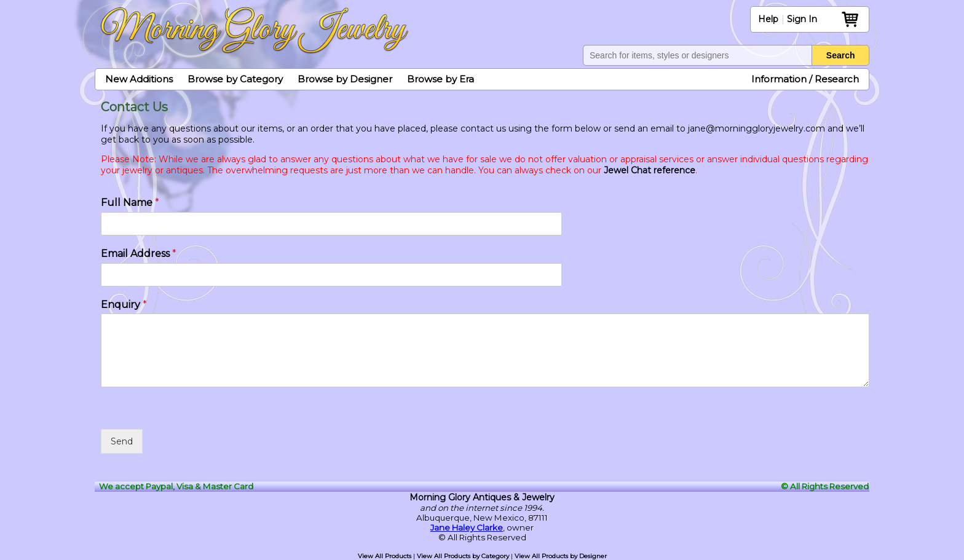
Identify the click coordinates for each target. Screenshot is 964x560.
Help (768, 19)
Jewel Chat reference (650, 170)
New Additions (139, 79)
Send (122, 441)
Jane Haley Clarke (467, 527)
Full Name (130, 203)
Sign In (802, 19)
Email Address (139, 254)
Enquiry (124, 305)
